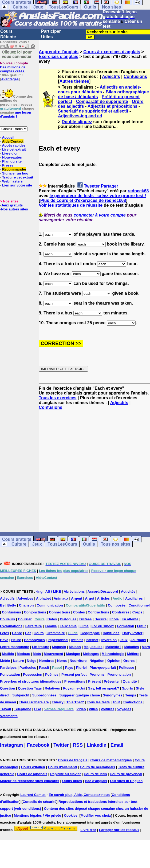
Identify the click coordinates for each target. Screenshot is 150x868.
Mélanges (91, 654)
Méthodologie (113, 654)
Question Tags (30, 688)
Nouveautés (12, 157)
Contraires (121, 612)
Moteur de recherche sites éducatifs (30, 781)
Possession (33, 674)
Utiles (47, 37)
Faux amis (68, 626)
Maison (75, 647)
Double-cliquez (77, 122)
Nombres (47, 661)
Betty (12, 605)
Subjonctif (21, 695)
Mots (37, 654)
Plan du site (12, 161)
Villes (93, 709)
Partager (110, 186)
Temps (131, 695)
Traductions (133, 702)
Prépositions (75, 681)
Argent (77, 598)
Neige (32, 661)
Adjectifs (111, 76)
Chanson (26, 605)
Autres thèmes (74, 81)
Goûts (39, 633)
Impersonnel (58, 640)
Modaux (23, 654)
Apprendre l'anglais (59, 52)
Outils (90, 7)
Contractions (98, 612)
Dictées (85, 619)
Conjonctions (35, 612)
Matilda (8, 654)
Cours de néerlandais (97, 767)
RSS (78, 745)
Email (117, 745)
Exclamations (11, 626)
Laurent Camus (33, 795)
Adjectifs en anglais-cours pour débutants (100, 90)
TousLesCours (64, 7)
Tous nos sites (115, 544)
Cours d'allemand (63, 767)
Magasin (59, 647)
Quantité (130, 681)
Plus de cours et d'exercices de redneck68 (83, 200)
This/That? (75, 702)
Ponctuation (10, 674)
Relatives (52, 688)
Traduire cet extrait (18, 177)
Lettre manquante (15, 647)
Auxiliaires (134, 598)
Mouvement (53, 654)
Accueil (8, 137)
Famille (51, 626)
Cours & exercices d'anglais (112, 52)
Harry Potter (132, 633)
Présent (94, 681)
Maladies (132, 647)
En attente (130, 619)
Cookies (71, 815)
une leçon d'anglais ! (15, 114)
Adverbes (25, 598)
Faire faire (34, 626)
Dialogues (68, 619)
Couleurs (7, 619)
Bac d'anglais (96, 781)
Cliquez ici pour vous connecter (17, 54)
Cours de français (73, 760)
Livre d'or (10, 153)
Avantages (10, 79)
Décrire (100, 619)
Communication (50, 605)
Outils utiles (72, 781)
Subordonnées (44, 695)
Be (2, 605)
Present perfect (74, 674)
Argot (90, 598)
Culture (20, 7)
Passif (44, 668)
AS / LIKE (53, 591)
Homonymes (34, 640)
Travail (5, 709)
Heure (16, 640)
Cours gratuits (17, 539)
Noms (62, 661)
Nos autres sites (14, 209)
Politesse (126, 668)
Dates (52, 619)
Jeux (38, 7)
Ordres (129, 661)
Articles (104, 598)
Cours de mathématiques (111, 760)
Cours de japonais (32, 774)
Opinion (114, 661)
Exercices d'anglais (58, 57)
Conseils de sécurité (40, 802)
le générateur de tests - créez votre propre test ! (98, 196)
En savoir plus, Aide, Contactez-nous (79, 795)
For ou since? (103, 626)
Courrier (25, 619)
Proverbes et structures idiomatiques (31, 681)
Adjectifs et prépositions (112, 106)
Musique (73, 654)
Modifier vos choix (96, 815)
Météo (5, 661)
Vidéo (81, 709)
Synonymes (112, 695)
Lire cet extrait (14, 149)
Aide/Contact (13, 141)
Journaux (138, 640)
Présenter (112, 681)
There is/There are (34, 702)
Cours (6, 31)
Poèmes (52, 674)
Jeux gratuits (12, 205)
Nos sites (111, 7)
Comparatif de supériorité (102, 101)
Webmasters (12, 181)
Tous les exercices (58, 398)
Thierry (58, 702)
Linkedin (97, 745)
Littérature (41, 647)
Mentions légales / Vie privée (37, 815)
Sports (127, 688)
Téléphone (23, 709)
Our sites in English (126, 781)
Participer (51, 31)
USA (38, 709)
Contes (79, 612)
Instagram (11, 745)
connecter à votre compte (100, 215)
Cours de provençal (126, 774)
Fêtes (5, 633)
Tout (116, 702)
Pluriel (81, 668)
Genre (17, 633)
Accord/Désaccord (103, 591)
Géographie (90, 633)
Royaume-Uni (74, 688)
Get (28, 633)
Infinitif (77, 640)
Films (84, 626)
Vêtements (9, 716)
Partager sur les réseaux (119, 830)
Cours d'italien (33, 767)
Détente (8, 37)
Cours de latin (95, 774)
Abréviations (74, 591)
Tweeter (92, 186)
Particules (28, 668)
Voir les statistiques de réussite (71, 205)
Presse (8, 165)
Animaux (61, 598)
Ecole (114, 619)
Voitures (107, 709)
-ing (39, 591)
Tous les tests (98, 702)
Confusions (135, 76)
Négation (97, 661)
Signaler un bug (15, 173)
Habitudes (111, 633)
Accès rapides (14, 145)
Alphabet (44, 598)
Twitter (61, 745)
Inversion (109, 640)
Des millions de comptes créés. (14, 67)
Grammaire (56, 633)
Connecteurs (60, 612)
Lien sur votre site (17, 185)
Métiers (133, 654)
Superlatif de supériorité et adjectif (93, 111)
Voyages (124, 709)
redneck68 (138, 191)
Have (4, 640)
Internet (92, 640)
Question (7, 688)
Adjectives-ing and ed (80, 116)
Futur (141, 626)
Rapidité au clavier (66, 774)
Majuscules (93, 647)
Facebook (38, 745)
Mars (146, 647)
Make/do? (113, 647)
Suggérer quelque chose (80, 695)
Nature (18, 661)
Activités (128, 591)
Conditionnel (139, 605)
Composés (117, 605)
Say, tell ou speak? (104, 688)
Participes (8, 668)
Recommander (14, 169)
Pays (69, 668)
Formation (126, 626)
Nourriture (78, 661)
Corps (137, 612)
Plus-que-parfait (103, 668)
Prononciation (119, 674)
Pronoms (97, 674)
